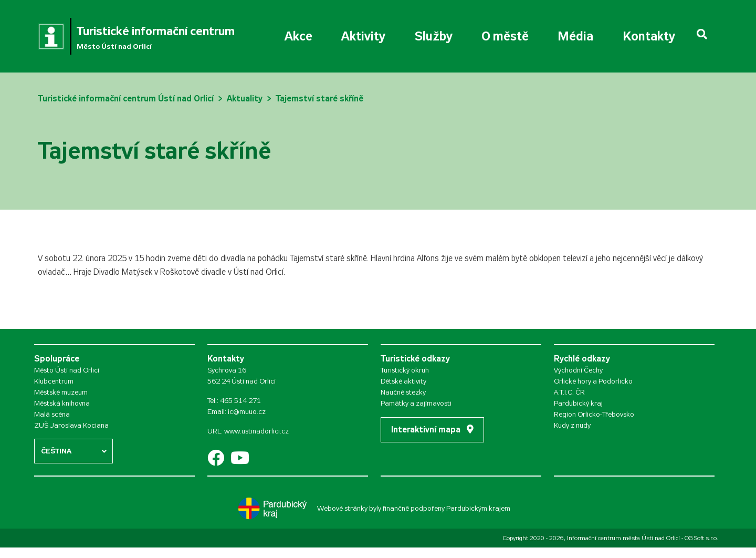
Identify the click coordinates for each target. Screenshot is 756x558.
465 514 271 (240, 401)
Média (575, 36)
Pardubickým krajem (478, 508)
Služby (434, 36)
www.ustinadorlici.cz (256, 431)
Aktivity (363, 36)
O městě (505, 36)
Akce (298, 36)
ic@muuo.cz (247, 412)
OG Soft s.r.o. (701, 538)
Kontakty (649, 36)
